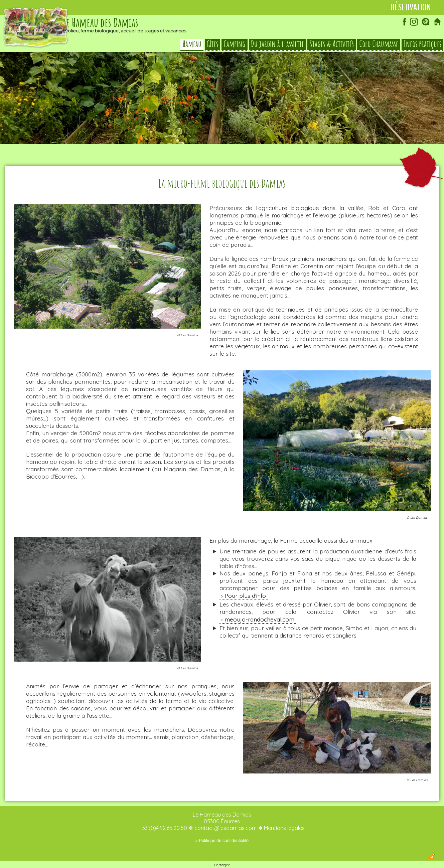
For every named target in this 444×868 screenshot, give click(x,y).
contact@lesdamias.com (226, 815)
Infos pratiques (422, 45)
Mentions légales (284, 815)
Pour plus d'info (245, 582)
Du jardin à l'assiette (277, 45)
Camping (235, 45)
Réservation (411, 7)
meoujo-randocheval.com (259, 606)
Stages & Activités (332, 45)
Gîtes (212, 45)
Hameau (192, 45)
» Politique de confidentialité (222, 827)
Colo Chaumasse (379, 45)
